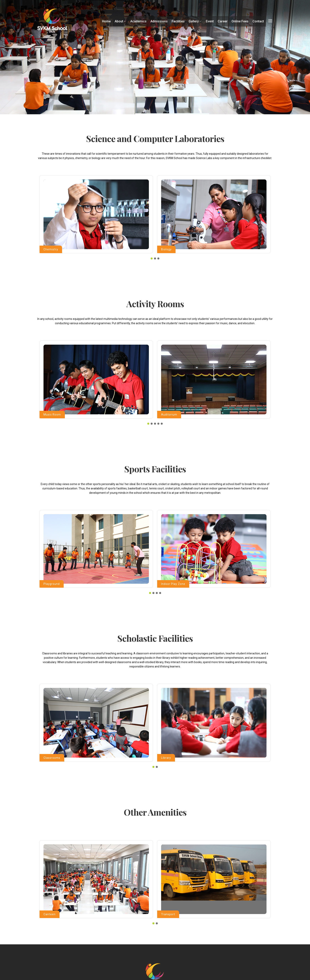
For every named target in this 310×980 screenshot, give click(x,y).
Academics (138, 21)
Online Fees (240, 21)
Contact (258, 21)
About (121, 21)
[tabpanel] (96, 214)
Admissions (159, 21)
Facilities (178, 21)
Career (223, 21)
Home (106, 21)
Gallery (195, 21)
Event (210, 21)
